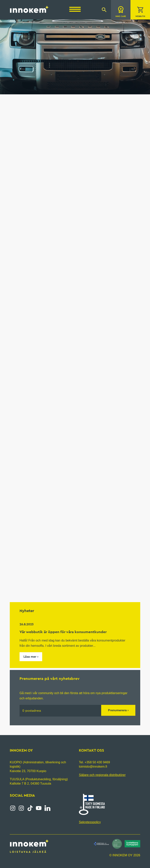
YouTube (39, 808)
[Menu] (75, 9)
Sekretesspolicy (90, 822)
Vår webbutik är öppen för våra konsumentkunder (63, 632)
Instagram (13, 808)
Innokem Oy (29, 9)
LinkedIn (47, 808)
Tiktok (30, 808)
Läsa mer (30, 657)
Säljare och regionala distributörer (102, 775)
